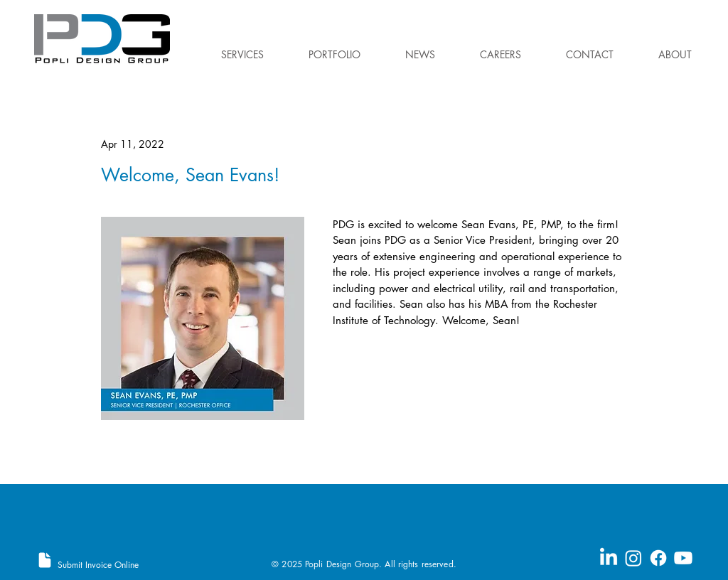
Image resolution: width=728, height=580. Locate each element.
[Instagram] (633, 558)
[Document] (45, 560)
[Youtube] (683, 558)
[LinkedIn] (609, 558)
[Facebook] (658, 558)
